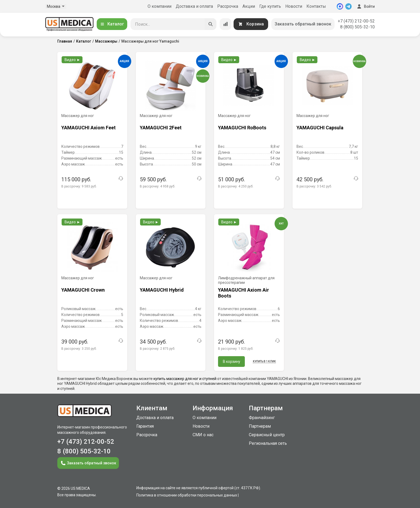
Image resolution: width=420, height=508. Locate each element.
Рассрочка (228, 6)
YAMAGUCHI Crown (83, 290)
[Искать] (211, 24)
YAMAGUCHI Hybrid (162, 290)
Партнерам (260, 426)
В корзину (232, 362)
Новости (294, 6)
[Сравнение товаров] (226, 24)
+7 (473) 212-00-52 (356, 21)
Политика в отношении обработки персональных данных (187, 495)
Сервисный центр (267, 435)
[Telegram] (348, 6)
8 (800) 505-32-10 (357, 27)
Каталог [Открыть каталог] (112, 24)
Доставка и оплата (194, 6)
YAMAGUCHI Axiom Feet (89, 128)
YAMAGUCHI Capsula (320, 128)
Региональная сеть (268, 443)
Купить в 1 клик (264, 361)
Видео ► (72, 60)
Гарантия (145, 426)
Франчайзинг (262, 418)
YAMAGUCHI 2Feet (161, 128)
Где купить (270, 6)
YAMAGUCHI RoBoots (242, 128)
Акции (249, 6)
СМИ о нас (203, 435)
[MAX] (340, 6)
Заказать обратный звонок (303, 24)
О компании (160, 6)
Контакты (316, 6)
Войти (365, 6)
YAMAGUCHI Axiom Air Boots (243, 293)
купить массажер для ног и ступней (185, 379)
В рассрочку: (79, 186)
